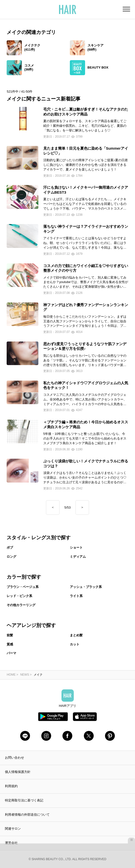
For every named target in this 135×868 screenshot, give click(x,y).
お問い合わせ (15, 758)
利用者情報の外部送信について (27, 815)
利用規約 (11, 786)
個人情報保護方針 (18, 772)
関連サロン (13, 829)
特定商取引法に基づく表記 (24, 800)
